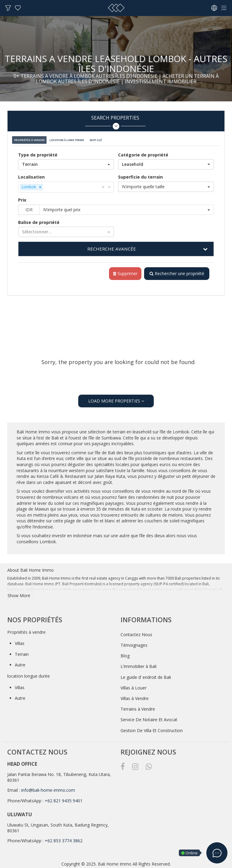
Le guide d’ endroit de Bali (146, 675)
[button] (66, 162)
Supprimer (123, 271)
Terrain (22, 652)
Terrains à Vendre (138, 707)
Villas (20, 641)
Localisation (31, 174)
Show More (19, 593)
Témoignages (134, 643)
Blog (125, 654)
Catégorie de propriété (143, 152)
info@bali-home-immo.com (48, 788)
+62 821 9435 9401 (64, 799)
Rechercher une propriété (176, 271)
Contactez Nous (136, 632)
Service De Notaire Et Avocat (149, 717)
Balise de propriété (39, 220)
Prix (22, 197)
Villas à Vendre (135, 696)
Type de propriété (38, 152)
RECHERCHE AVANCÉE (111, 246)
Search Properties (115, 122)
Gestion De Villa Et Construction (152, 728)
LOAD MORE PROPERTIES (116, 399)
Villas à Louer (134, 686)
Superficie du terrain (140, 174)
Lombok (181, 430)
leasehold (143, 430)
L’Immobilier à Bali (139, 664)
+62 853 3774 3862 (64, 838)
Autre (20, 663)
